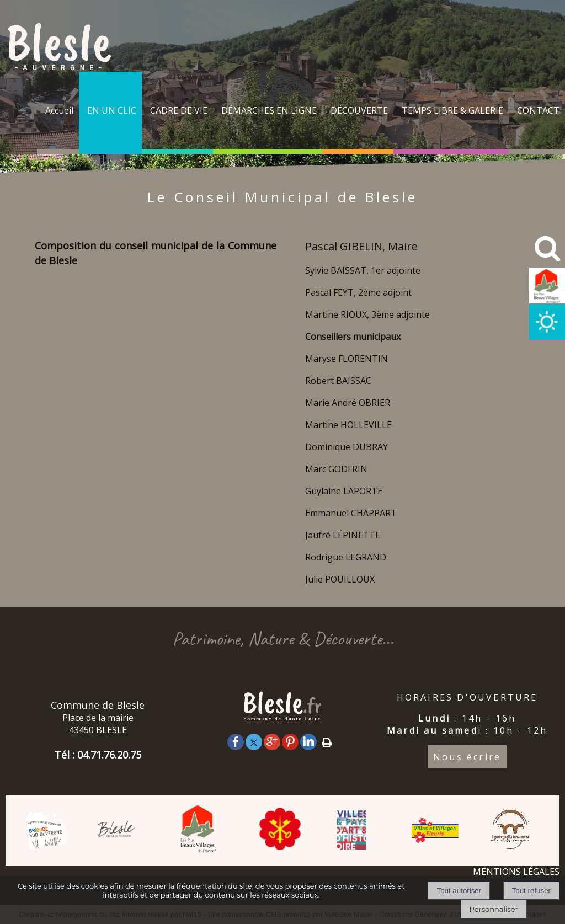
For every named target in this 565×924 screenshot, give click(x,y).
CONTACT (538, 110)
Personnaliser (494, 909)
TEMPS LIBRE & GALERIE (452, 110)
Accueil (59, 110)
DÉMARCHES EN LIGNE (269, 110)
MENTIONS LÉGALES (516, 872)
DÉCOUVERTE (359, 110)
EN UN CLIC (112, 110)
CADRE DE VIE (179, 110)
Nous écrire (467, 757)
